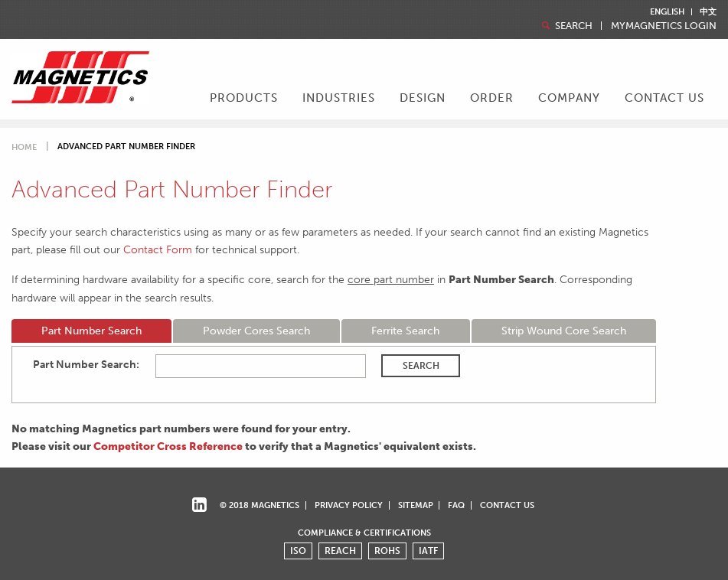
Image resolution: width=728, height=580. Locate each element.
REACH (340, 551)
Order (492, 98)
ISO (298, 551)
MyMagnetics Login (664, 26)
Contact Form (158, 249)
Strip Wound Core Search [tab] (564, 331)
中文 (708, 12)
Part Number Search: (86, 365)
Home (24, 147)
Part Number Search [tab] (91, 331)
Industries (339, 98)
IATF (428, 551)
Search (566, 26)
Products (244, 98)
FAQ (456, 505)
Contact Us (664, 98)
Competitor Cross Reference (168, 446)
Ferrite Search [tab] (405, 331)
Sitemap (416, 505)
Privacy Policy (349, 505)
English (667, 12)
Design (423, 98)
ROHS (387, 551)
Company (569, 98)
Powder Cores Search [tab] (256, 331)
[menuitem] (244, 99)
